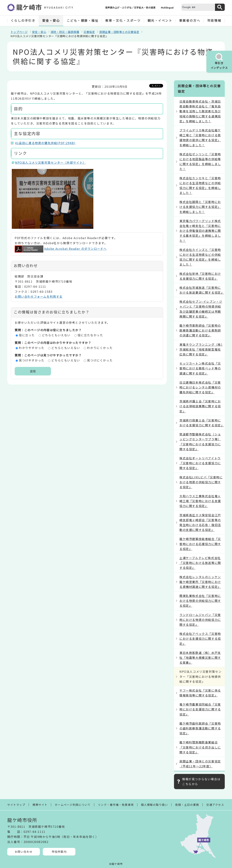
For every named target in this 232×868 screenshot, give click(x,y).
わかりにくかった (100, 348)
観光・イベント (160, 20)
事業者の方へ (190, 20)
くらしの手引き (23, 20)
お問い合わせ (24, 852)
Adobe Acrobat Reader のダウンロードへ (61, 249)
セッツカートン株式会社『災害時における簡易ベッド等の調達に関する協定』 (200, 368)
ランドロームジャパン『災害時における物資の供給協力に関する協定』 (200, 620)
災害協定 (89, 32)
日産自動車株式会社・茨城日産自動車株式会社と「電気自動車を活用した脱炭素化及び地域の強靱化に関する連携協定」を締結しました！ (200, 111)
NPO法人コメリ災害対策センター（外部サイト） (51, 162)
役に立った (27, 335)
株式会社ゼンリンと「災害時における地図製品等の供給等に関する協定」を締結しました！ (200, 162)
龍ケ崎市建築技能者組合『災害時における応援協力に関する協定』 (200, 544)
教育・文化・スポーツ (123, 20)
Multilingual (167, 8)
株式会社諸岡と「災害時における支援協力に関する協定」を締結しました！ (200, 207)
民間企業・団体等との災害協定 (119, 32)
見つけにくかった (100, 360)
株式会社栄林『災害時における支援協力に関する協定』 (200, 276)
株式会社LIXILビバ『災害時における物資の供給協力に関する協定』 (201, 482)
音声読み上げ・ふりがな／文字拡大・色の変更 (130, 8)
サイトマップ (16, 805)
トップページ (19, 32)
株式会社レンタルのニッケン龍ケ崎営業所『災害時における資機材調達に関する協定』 (200, 582)
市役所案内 (59, 852)
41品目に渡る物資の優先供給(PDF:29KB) (45, 143)
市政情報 (214, 20)
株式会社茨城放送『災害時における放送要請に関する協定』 (202, 290)
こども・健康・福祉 (83, 20)
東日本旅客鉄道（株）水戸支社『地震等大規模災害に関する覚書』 (200, 658)
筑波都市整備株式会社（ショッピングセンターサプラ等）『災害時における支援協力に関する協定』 (200, 442)
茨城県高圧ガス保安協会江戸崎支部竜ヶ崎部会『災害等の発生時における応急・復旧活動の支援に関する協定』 (200, 522)
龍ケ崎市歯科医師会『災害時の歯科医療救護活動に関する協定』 (200, 728)
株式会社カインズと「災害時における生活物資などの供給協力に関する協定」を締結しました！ (200, 257)
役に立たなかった (90, 335)
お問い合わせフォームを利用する (39, 296)
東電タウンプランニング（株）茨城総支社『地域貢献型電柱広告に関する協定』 (201, 349)
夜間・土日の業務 (187, 805)
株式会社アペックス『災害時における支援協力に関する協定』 (200, 638)
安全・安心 (51, 20)
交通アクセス (215, 805)
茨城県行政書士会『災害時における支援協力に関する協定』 (202, 423)
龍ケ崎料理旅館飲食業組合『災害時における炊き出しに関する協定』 (200, 747)
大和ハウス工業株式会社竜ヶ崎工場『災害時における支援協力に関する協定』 (200, 501)
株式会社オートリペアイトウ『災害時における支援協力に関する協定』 (200, 463)
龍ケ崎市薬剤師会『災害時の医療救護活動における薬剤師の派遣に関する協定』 (200, 330)
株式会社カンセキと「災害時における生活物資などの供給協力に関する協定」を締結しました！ (200, 185)
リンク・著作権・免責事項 (116, 805)
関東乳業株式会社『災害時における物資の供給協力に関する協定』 (200, 601)
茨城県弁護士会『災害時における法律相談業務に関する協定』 (200, 406)
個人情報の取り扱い (155, 805)
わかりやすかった (32, 348)
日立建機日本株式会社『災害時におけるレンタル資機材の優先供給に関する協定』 (200, 387)
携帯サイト (40, 805)
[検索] (198, 7)
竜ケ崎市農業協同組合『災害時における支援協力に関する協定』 (200, 709)
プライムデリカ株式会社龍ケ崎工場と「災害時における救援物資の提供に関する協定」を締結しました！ (200, 138)
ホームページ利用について (73, 805)
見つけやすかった (32, 360)
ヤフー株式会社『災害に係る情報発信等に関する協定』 (200, 693)
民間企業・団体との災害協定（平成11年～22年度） (200, 764)
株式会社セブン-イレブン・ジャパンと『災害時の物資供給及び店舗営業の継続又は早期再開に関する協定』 (201, 309)
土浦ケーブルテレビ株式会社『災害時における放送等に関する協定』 (200, 563)
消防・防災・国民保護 (65, 32)
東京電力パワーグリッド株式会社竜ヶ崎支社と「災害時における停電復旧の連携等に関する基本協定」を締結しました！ (200, 231)
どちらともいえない (56, 335)
